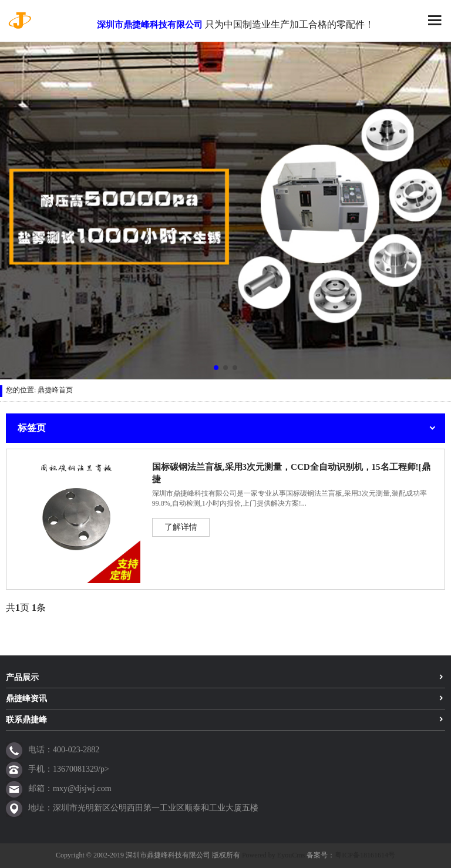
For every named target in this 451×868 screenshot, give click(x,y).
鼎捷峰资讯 (26, 699)
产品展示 (22, 677)
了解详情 (181, 527)
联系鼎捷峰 (26, 720)
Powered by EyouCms (272, 855)
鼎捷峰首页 (55, 390)
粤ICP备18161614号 (365, 855)
